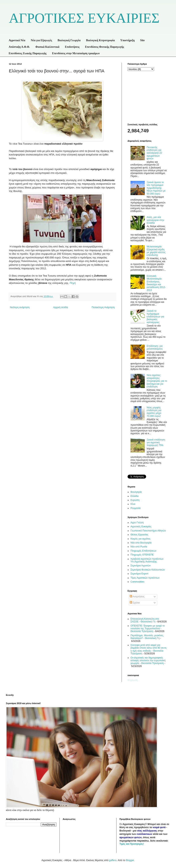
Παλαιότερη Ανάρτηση (103, 307)
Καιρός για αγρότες (141, 539)
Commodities (137, 582)
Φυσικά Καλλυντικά (47, 47)
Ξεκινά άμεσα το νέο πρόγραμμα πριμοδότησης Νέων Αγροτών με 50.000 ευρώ (156, 188)
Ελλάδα (134, 496)
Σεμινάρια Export (139, 574)
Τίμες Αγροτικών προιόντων (145, 578)
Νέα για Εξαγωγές (42, 40)
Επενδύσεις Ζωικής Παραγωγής (28, 53)
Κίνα (133, 504)
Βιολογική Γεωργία (69, 40)
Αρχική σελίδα (61, 307)
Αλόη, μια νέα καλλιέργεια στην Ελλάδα (156, 220)
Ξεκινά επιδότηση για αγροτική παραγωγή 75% (156, 443)
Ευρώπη (135, 500)
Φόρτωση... (134, 680)
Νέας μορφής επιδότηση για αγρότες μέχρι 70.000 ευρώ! (154, 412)
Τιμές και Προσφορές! (132, 844)
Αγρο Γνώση (137, 523)
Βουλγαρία (136, 492)
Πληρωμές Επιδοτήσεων (143, 551)
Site (142, 40)
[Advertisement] (147, 97)
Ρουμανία (136, 508)
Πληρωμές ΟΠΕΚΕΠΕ (142, 555)
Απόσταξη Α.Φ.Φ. (19, 47)
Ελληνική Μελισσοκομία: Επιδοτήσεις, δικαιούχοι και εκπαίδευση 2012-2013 (156, 283)
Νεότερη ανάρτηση (20, 307)
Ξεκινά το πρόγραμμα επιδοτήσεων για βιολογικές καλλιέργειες (155, 317)
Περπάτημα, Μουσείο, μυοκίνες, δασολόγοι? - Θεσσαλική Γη (147, 637)
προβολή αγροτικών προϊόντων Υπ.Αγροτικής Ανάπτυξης (147, 560)
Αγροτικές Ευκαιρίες (141, 527)
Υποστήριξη (127, 40)
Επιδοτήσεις (72, 47)
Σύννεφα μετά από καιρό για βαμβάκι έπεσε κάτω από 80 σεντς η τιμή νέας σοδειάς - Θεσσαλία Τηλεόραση (149, 649)
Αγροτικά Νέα (17, 40)
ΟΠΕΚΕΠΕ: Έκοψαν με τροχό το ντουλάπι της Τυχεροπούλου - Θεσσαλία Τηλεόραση (148, 629)
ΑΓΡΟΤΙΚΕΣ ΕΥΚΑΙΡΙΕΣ (84, 18)
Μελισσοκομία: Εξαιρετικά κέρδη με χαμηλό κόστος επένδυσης (156, 251)
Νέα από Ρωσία (139, 547)
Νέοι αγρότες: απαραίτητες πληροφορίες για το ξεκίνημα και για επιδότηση (157, 381)
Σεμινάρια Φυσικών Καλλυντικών (148, 570)
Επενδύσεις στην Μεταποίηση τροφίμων (76, 53)
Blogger (130, 860)
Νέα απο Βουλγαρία (141, 543)
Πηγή (73, 283)
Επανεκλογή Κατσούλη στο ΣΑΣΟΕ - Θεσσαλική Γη (145, 620)
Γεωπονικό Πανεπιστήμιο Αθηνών (148, 531)
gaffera (113, 860)
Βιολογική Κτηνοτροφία (100, 40)
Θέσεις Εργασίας (139, 535)
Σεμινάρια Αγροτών (141, 566)
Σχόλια (135, 603)
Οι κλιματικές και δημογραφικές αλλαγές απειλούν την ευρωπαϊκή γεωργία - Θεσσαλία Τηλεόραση (148, 661)
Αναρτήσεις (137, 597)
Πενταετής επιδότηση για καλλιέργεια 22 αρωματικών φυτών (154, 153)
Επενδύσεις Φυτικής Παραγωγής (105, 47)
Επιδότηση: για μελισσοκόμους (155, 347)
